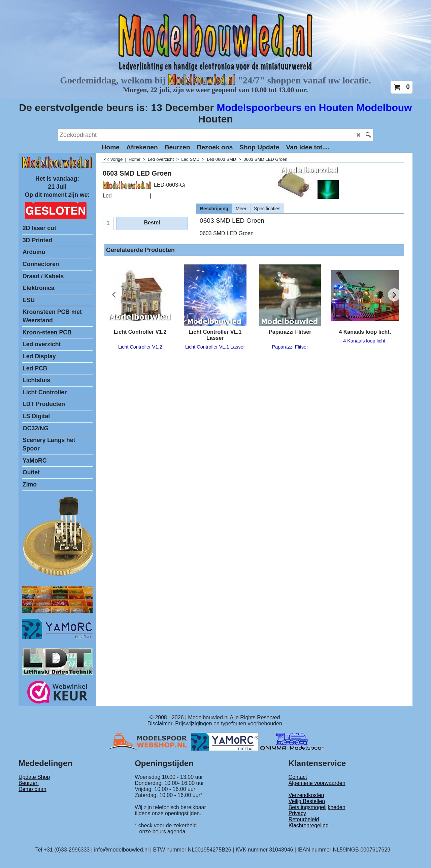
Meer (241, 209)
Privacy (297, 813)
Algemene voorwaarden (317, 783)
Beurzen (29, 783)
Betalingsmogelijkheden (317, 807)
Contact (298, 777)
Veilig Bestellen (307, 801)
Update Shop (34, 777)
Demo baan (32, 789)
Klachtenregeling (309, 825)
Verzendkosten (306, 795)
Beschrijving (214, 209)
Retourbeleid (304, 819)
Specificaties (267, 209)
